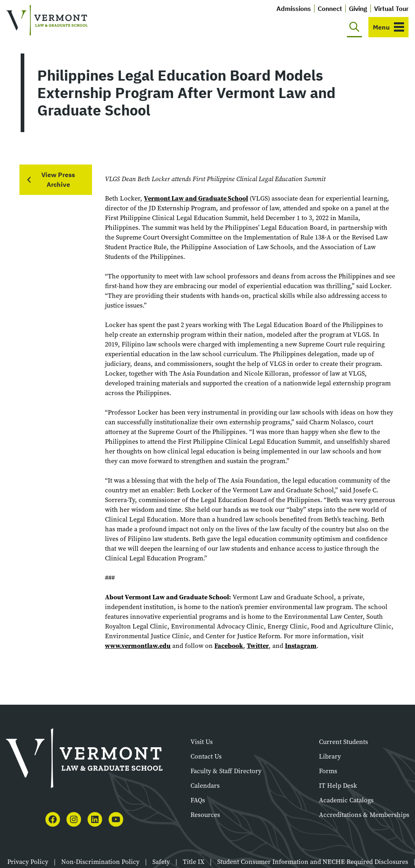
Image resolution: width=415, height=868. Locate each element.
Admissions (294, 9)
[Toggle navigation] (388, 27)
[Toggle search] (354, 27)
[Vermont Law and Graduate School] (47, 20)
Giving (358, 9)
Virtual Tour (391, 9)
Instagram (301, 646)
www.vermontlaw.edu (138, 646)
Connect (330, 9)
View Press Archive (58, 180)
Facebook (229, 646)
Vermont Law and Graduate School (196, 198)
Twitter (258, 646)
